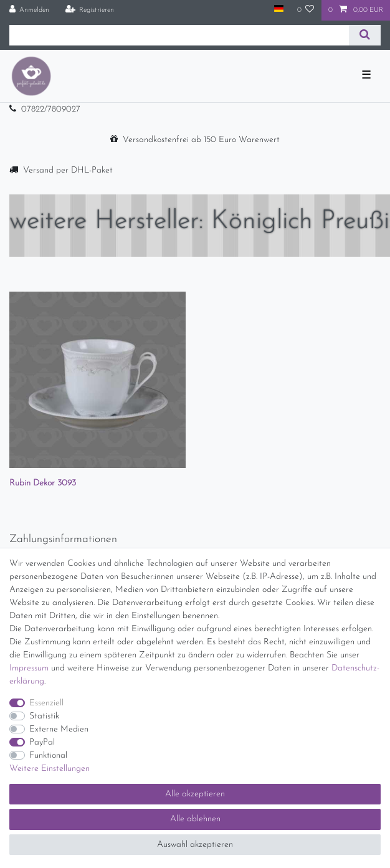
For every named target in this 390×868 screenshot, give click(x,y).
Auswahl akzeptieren (195, 845)
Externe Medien (59, 729)
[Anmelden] (30, 10)
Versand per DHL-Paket (68, 170)
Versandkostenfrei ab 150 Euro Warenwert (201, 140)
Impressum (29, 668)
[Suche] (365, 35)
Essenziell (46, 703)
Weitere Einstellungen (50, 769)
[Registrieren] (89, 10)
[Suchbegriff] (179, 35)
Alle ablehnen (195, 819)
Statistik (44, 716)
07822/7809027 (51, 109)
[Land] (278, 10)
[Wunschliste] (306, 10)
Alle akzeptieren (195, 794)
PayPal (42, 742)
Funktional (48, 756)
